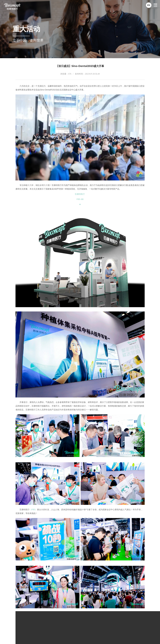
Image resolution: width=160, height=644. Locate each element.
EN (149, 5)
